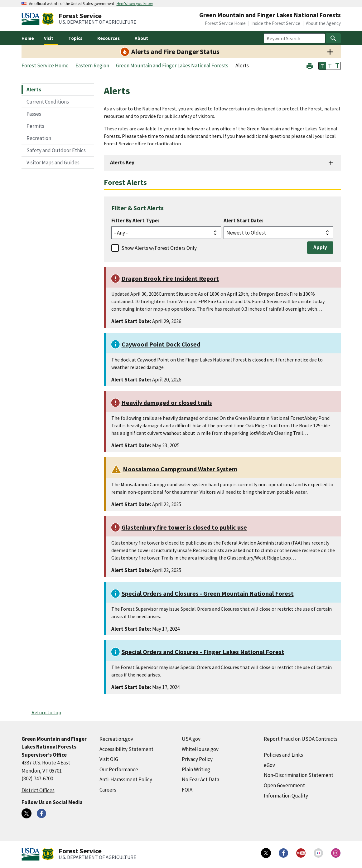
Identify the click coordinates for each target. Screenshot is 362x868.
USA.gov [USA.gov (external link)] (191, 739)
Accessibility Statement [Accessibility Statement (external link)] (126, 749)
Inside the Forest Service (276, 23)
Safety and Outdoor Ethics (56, 150)
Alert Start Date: (244, 221)
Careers (108, 790)
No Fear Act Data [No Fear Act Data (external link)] (200, 779)
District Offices (38, 790)
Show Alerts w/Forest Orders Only (159, 248)
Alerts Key (122, 162)
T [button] (322, 66)
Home (28, 38)
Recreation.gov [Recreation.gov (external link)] (116, 739)
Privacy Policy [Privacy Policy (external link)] (197, 759)
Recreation (39, 138)
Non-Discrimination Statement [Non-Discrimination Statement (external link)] (299, 775)
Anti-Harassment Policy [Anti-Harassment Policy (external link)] (126, 779)
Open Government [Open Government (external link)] (284, 785)
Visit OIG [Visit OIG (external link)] (109, 759)
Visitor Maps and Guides (53, 162)
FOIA (187, 790)
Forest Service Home (225, 23)
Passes (34, 114)
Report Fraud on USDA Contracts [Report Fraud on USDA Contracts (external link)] (301, 739)
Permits (35, 126)
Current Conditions (48, 102)
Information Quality (286, 796)
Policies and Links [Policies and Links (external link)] (283, 755)
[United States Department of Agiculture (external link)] (32, 19)
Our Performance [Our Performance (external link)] (119, 769)
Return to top (46, 712)
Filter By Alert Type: (135, 221)
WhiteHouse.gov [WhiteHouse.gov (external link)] (200, 749)
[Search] (333, 38)
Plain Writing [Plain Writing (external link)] (196, 769)
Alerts (34, 90)
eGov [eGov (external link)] (269, 765)
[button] (310, 65)
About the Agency (323, 23)
